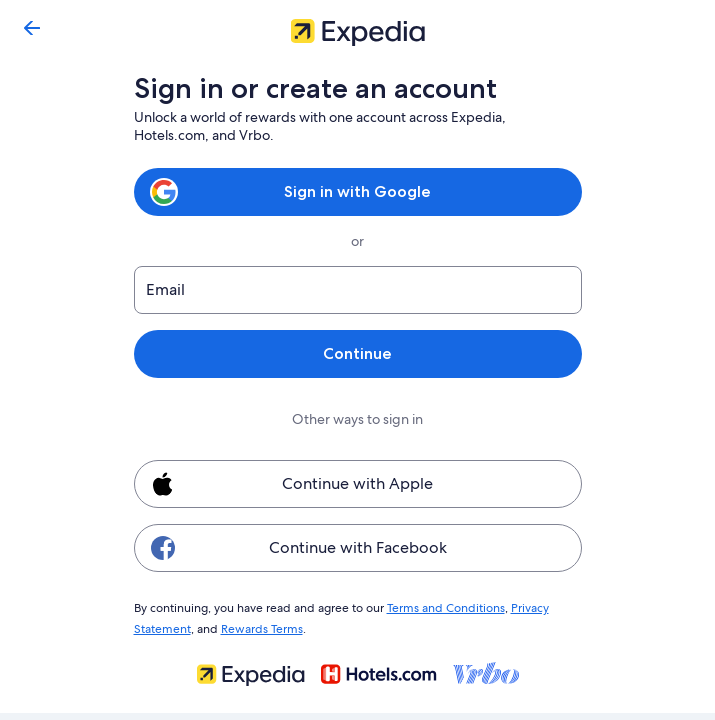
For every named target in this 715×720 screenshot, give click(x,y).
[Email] (358, 290)
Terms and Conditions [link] (436, 607)
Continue (357, 353)
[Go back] (32, 28)
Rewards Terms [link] (258, 626)
